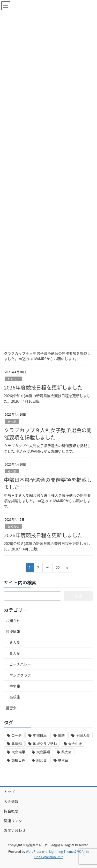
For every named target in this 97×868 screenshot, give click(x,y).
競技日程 (18, 760)
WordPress (34, 851)
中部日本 (40, 735)
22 (58, 568)
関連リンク (13, 821)
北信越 (17, 744)
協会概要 (11, 811)
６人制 (12, 471)
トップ (9, 792)
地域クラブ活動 (45, 744)
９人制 (12, 421)
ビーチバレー (20, 664)
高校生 (15, 697)
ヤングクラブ (20, 675)
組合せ (41, 760)
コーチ (17, 735)
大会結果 (18, 752)
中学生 (15, 686)
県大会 (66, 752)
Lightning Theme (61, 851)
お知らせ (13, 379)
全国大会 (83, 735)
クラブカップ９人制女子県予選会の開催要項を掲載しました (48, 434)
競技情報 (13, 631)
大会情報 (11, 801)
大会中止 (75, 744)
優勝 (61, 735)
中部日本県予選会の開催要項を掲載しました (48, 483)
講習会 (11, 708)
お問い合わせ (15, 830)
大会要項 (43, 752)
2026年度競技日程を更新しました (43, 387)
